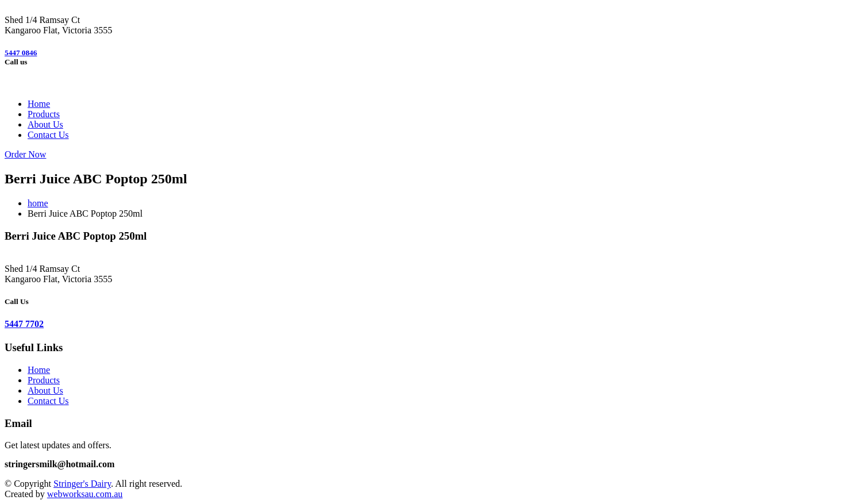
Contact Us (48, 135)
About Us (45, 124)
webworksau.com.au (85, 494)
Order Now (25, 154)
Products (44, 114)
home (38, 203)
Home (39, 104)
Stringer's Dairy (82, 484)
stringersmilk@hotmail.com (60, 464)
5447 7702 (24, 324)
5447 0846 (21, 53)
